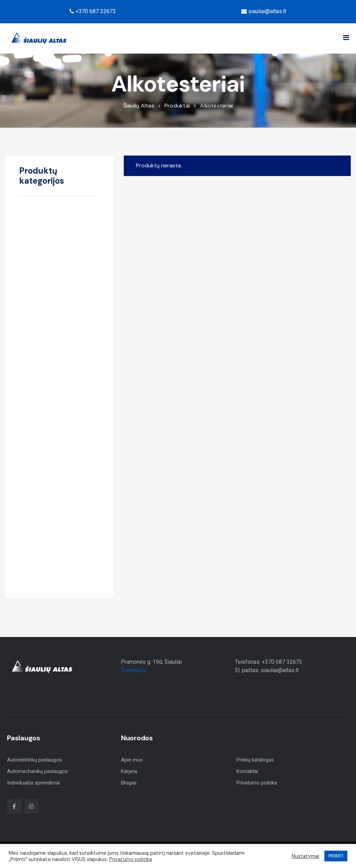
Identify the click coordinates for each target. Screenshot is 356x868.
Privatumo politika (257, 783)
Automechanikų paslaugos (37, 771)
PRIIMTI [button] (336, 856)
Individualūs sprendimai (33, 783)
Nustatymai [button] (305, 856)
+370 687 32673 (93, 11)
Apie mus (132, 760)
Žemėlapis (134, 670)
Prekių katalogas (255, 760)
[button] (346, 38)
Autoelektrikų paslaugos (34, 760)
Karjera (129, 771)
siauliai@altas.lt (264, 11)
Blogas (129, 783)
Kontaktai (247, 771)
